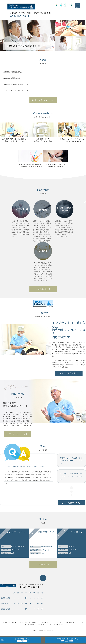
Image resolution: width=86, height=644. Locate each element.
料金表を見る (43, 565)
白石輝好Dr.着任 (16, 78)
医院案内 (35, 622)
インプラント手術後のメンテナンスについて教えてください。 (71, 476)
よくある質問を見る (71, 503)
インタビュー (57, 622)
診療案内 (45, 622)
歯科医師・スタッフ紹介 (20, 622)
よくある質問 (70, 622)
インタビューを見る (18, 434)
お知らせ (41, 625)
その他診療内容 (43, 289)
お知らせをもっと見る (43, 100)
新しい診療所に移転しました (20, 84)
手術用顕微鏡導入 (16, 72)
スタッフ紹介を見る (69, 373)
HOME (5, 622)
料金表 (81, 622)
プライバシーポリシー (56, 625)
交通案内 (31, 625)
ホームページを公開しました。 (20, 90)
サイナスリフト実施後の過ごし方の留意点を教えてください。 (71, 460)
